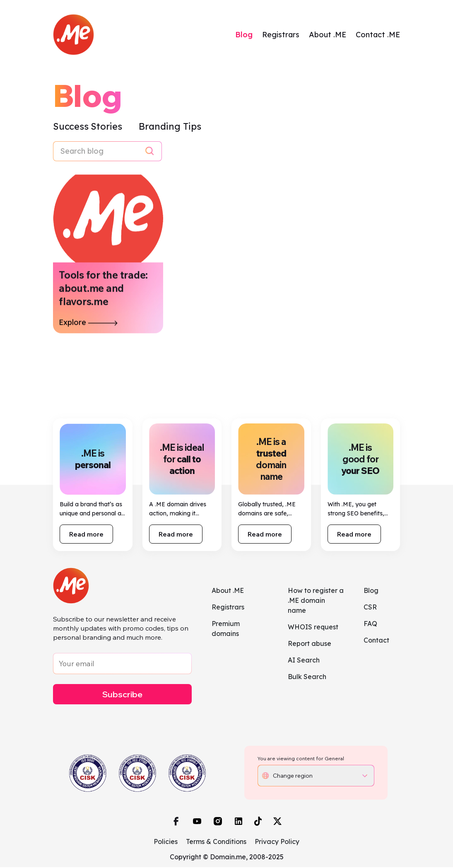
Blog (244, 35)
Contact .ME (378, 35)
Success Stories (89, 127)
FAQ (370, 624)
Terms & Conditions (216, 842)
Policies (166, 842)
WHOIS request (313, 628)
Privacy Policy (277, 842)
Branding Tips (170, 127)
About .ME (328, 35)
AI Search (304, 661)
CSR (370, 608)
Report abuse (310, 644)
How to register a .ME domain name (316, 601)
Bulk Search (307, 677)
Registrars (281, 35)
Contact (376, 641)
